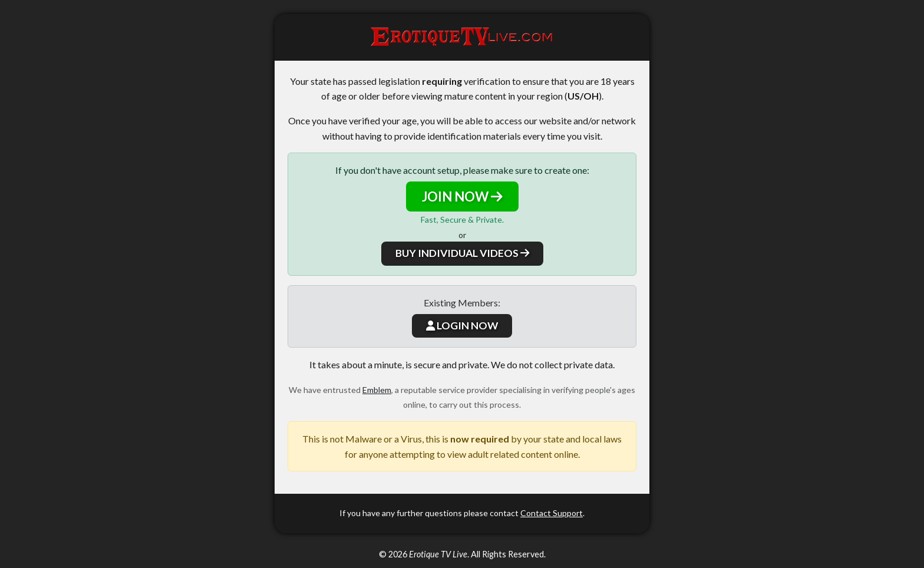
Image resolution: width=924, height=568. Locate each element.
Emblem (377, 390)
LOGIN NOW (462, 326)
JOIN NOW (462, 197)
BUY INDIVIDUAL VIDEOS (462, 253)
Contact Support (552, 513)
